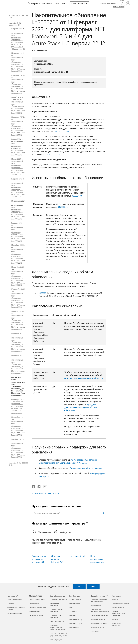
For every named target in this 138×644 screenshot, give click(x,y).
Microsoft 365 (47, 3)
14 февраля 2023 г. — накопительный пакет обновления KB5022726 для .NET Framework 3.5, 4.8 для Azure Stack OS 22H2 (18, 386)
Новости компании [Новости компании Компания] (118, 608)
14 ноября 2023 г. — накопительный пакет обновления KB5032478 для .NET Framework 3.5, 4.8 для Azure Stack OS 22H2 (18, 254)
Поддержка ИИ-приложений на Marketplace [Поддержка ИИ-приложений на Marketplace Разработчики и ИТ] (100, 611)
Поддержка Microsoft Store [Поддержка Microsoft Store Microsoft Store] (38, 608)
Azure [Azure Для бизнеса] (71, 608)
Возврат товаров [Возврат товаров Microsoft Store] (34, 612)
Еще (64, 3)
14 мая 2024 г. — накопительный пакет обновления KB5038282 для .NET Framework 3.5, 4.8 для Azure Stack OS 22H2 (18, 167)
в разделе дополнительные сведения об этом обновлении (80, 407)
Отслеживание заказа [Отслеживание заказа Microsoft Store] (36, 616)
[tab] (43, 532)
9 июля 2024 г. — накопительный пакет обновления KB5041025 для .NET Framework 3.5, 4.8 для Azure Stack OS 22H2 (18, 147)
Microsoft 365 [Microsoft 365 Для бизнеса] (73, 616)
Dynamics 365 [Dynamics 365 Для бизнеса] (73, 612)
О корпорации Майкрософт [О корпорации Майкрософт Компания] (120, 604)
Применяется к (40, 50)
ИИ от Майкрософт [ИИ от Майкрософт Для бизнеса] (75, 600)
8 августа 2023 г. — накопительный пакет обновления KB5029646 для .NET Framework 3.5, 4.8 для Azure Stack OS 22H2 (18, 320)
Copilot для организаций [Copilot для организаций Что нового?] (15, 600)
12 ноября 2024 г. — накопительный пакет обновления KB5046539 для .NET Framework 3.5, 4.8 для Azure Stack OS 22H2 (18, 84)
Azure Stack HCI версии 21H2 (18, 464)
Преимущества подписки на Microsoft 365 (39, 559)
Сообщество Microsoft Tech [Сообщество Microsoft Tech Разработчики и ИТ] (100, 616)
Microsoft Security (79, 556)
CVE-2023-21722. (52, 155)
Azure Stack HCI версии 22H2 (15, 24)
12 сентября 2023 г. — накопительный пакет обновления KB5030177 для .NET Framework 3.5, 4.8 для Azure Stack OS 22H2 (18, 298)
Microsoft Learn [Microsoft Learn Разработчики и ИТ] (96, 606)
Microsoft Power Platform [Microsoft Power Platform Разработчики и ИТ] (99, 624)
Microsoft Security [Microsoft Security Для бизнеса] (75, 604)
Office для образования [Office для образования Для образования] (57, 622)
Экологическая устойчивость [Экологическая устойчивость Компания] (117, 625)
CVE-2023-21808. (62, 131)
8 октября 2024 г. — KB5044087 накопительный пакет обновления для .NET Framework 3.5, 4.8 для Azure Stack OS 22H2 (18, 105)
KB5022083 (77, 196)
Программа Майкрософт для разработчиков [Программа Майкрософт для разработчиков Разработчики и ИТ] (99, 601)
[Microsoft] (15, 4)
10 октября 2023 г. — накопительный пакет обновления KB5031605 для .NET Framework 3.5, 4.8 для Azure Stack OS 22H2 (18, 276)
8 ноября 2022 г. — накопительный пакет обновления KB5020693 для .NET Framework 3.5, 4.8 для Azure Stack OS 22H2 (18, 448)
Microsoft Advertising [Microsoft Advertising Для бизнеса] (76, 620)
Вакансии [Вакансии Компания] (115, 600)
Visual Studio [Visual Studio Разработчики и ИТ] (95, 632)
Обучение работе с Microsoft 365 (57, 559)
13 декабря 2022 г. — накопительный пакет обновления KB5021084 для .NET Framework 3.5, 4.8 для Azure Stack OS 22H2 (18, 426)
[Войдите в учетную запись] (128, 3)
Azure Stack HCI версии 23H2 (18, 17)
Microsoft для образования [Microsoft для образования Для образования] (58, 600)
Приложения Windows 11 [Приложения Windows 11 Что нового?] (15, 614)
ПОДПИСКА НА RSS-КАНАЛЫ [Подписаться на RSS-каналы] (47, 493)
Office (57, 3)
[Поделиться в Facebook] (33, 486)
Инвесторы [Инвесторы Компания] (115, 620)
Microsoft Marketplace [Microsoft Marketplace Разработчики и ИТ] (98, 620)
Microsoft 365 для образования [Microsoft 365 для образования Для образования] (55, 617)
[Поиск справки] (122, 3)
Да (79, 587)
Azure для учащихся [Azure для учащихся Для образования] (56, 640)
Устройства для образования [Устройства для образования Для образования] (55, 605)
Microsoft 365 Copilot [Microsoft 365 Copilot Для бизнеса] (76, 624)
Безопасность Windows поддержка (86, 468)
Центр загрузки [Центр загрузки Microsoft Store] (34, 604)
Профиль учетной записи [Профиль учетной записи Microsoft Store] (37, 600)
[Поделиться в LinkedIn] (38, 486)
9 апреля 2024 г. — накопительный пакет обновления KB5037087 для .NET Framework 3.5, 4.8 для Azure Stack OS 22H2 (18, 188)
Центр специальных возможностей (97, 559)
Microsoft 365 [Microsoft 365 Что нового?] (11, 604)
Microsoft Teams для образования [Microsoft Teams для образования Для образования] (56, 611)
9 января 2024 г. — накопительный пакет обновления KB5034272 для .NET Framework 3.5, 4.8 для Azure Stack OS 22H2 (18, 232)
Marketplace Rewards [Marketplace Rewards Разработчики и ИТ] (98, 628)
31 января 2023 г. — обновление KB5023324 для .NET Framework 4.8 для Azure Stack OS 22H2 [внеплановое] (18, 406)
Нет (93, 587)
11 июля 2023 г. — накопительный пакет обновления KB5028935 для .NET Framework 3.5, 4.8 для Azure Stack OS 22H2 (18, 342)
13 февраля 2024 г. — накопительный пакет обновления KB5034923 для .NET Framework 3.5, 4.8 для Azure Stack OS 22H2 (18, 210)
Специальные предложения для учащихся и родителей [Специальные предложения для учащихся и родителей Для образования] (59, 635)
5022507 (42, 293)
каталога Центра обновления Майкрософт (84, 378)
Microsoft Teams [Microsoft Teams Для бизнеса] (74, 628)
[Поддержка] (33, 4)
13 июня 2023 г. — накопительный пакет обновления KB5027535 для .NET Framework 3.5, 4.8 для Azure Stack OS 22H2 (18, 364)
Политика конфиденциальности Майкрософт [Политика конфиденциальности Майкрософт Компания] (119, 614)
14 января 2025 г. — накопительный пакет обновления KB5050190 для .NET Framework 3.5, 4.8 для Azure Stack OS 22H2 (18, 62)
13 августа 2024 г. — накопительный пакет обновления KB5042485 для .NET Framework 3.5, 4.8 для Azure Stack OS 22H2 (18, 126)
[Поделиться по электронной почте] (44, 486)
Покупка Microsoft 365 (79, 3)
